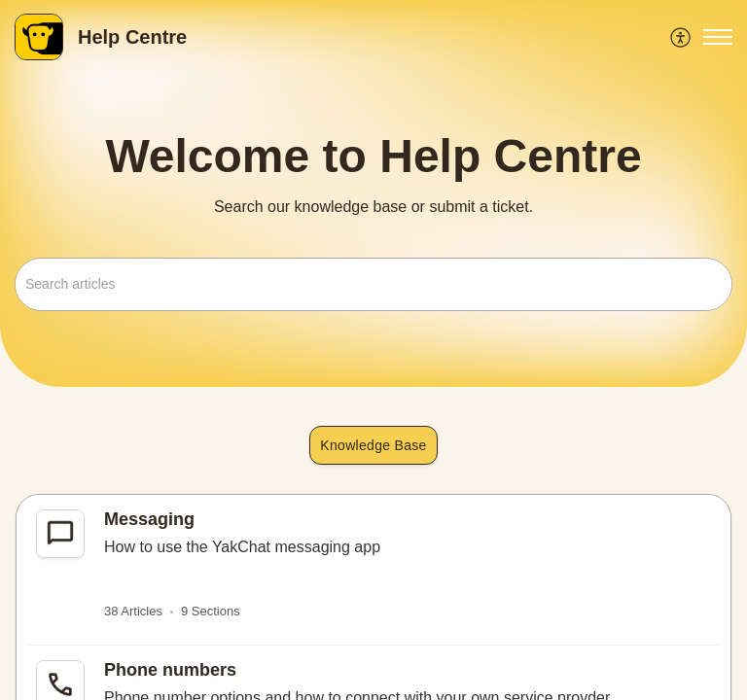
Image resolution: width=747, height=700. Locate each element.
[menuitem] (681, 37)
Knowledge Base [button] (373, 445)
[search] (373, 284)
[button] (681, 37)
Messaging (149, 519)
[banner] (373, 193)
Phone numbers (170, 670)
